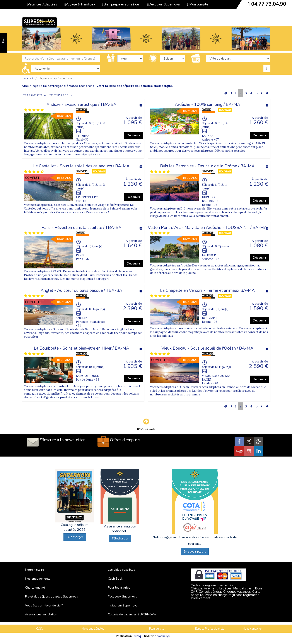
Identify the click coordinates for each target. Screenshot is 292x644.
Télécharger (75, 537)
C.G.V (40, 629)
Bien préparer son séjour (121, 4)
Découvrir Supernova (164, 4)
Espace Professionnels (210, 629)
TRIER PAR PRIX (32, 95)
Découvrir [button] (134, 135)
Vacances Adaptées (42, 4)
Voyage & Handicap (80, 4)
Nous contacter (252, 629)
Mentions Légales (93, 629)
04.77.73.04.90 (269, 4)
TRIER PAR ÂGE (59, 95)
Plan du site (157, 629)
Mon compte (198, 4)
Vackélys (163, 636)
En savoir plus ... (195, 552)
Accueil (29, 78)
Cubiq (137, 636)
